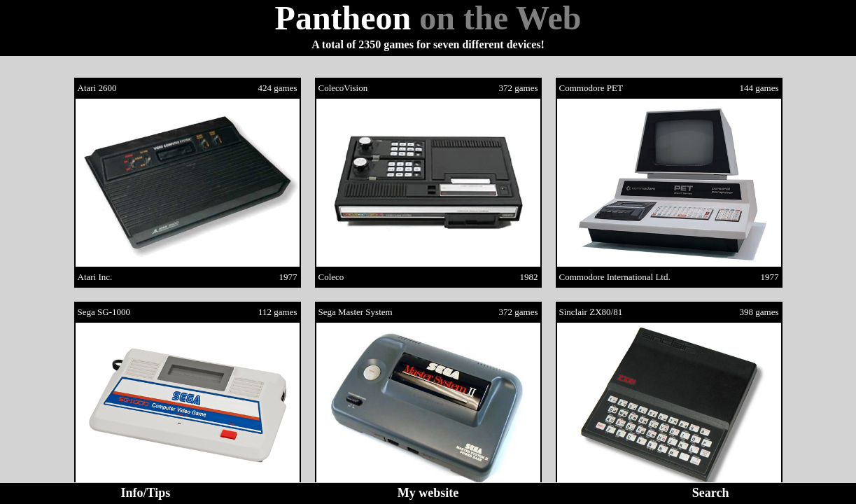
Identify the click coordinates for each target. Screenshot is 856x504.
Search (711, 493)
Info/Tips (146, 493)
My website (428, 493)
